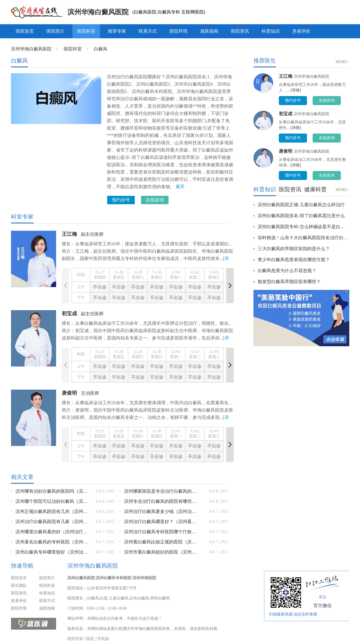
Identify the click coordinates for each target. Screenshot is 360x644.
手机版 (103, 639)
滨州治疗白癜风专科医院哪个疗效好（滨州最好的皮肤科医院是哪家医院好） (159, 532)
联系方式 (148, 31)
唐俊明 (69, 393)
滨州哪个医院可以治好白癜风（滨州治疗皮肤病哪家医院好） (50, 501)
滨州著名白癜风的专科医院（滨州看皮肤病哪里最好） (50, 542)
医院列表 (75, 639)
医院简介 (56, 31)
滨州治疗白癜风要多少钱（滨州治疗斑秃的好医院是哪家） (159, 511)
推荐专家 (117, 31)
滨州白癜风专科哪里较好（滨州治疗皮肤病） (50, 552)
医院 (90, 639)
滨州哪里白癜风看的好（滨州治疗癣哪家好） (50, 532)
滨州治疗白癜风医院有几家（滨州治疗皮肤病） (50, 522)
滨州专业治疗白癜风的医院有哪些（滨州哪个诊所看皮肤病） (159, 501)
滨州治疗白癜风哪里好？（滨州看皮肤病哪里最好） (159, 522)
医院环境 (178, 31)
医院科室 (86, 31)
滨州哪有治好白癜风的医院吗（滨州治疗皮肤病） (50, 491)
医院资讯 (240, 31)
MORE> (342, 62)
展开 (180, 187)
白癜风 (101, 49)
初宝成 (69, 314)
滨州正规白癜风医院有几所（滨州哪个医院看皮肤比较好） (50, 511)
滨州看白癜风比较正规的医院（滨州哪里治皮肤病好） (159, 542)
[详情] (296, 90)
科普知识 (271, 31)
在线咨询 (155, 200)
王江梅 (69, 234)
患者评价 (301, 31)
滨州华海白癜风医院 (98, 12)
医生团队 (19, 586)
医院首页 (25, 31)
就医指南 (209, 31)
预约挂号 (121, 200)
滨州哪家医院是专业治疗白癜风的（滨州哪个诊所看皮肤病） (159, 491)
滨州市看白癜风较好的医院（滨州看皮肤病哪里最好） (159, 552)
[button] (230, 286)
